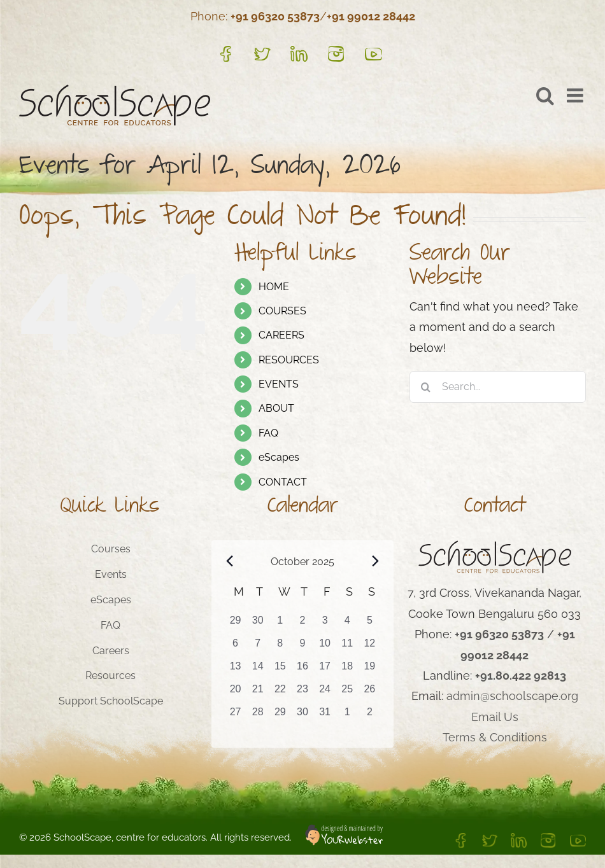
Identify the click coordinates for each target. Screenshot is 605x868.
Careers (111, 651)
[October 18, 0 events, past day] (347, 670)
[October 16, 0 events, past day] (302, 670)
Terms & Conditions (495, 737)
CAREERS (281, 335)
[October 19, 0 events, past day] (370, 670)
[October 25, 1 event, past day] (347, 693)
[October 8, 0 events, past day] (280, 647)
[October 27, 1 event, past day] (235, 716)
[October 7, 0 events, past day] (258, 647)
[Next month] (375, 561)
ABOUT (276, 408)
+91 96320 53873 (275, 16)
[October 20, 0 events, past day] (235, 693)
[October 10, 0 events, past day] (325, 647)
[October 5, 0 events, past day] (370, 624)
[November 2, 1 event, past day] (370, 716)
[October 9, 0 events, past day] (302, 647)
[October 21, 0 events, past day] (258, 693)
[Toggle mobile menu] (576, 95)
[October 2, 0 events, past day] (302, 624)
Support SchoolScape (111, 701)
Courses (111, 549)
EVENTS (279, 384)
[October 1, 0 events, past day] (280, 624)
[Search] (425, 387)
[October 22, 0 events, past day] (280, 693)
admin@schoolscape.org (512, 696)
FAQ (268, 433)
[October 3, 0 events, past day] (325, 624)
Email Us (495, 717)
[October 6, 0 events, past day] (235, 647)
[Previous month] (230, 561)
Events (111, 574)
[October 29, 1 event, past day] (280, 716)
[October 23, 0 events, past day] (302, 693)
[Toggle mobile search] (545, 95)
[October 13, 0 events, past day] (235, 670)
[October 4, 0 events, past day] (347, 624)
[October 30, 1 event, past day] (302, 716)
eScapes (279, 457)
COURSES (282, 311)
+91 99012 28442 (371, 16)
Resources (110, 675)
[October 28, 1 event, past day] (258, 716)
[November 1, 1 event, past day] (347, 716)
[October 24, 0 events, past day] (325, 693)
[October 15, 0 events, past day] (280, 670)
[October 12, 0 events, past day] (370, 647)
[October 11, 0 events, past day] (347, 647)
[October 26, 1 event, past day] (370, 693)
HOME (274, 287)
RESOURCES (289, 360)
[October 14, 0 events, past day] (258, 670)
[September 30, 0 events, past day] (258, 624)
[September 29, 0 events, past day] (235, 624)
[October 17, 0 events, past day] (325, 670)
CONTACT (283, 482)
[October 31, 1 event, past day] (325, 716)
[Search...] (498, 387)
